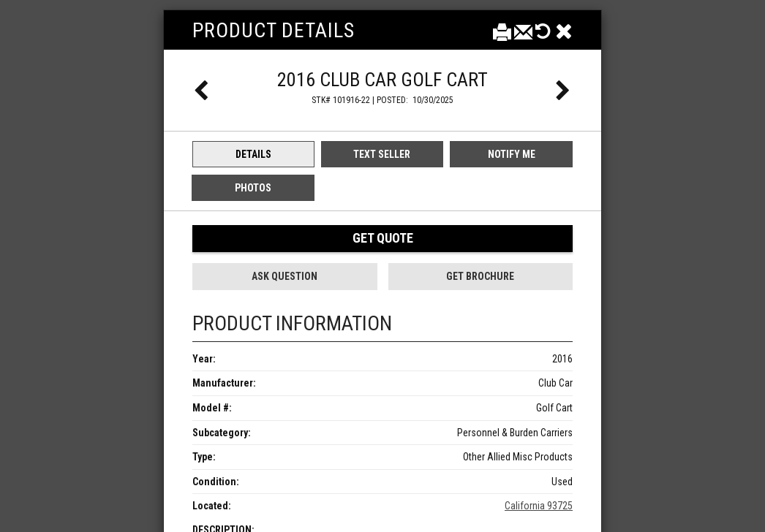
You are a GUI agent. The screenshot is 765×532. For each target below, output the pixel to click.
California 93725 (539, 506)
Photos (253, 188)
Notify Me (512, 154)
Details (253, 154)
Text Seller (382, 154)
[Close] (564, 31)
